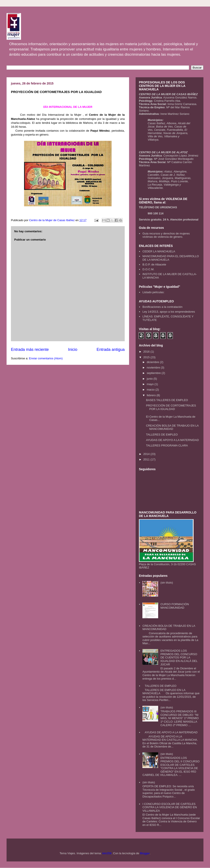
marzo (151, 390)
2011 (147, 459)
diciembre (153, 362)
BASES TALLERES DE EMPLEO (167, 400)
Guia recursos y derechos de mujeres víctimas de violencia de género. (166, 235)
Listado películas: (153, 292)
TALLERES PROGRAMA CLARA (167, 445)
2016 (147, 352)
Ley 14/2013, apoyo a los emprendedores (169, 312)
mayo (151, 384)
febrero (152, 395)
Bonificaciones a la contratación (162, 307)
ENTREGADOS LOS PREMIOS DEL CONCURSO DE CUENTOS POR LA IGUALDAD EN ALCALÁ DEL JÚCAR (179, 657)
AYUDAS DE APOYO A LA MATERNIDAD (172, 440)
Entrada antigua (111, 350)
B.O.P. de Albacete (154, 264)
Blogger (145, 853)
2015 (147, 357)
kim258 (107, 853)
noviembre (154, 368)
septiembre (154, 373)
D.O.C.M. (148, 269)
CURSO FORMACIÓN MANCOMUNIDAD (175, 606)
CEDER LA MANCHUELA (159, 251)
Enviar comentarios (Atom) (46, 358)
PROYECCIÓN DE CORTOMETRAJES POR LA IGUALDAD (171, 407)
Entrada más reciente (30, 350)
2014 (147, 454)
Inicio (73, 350)
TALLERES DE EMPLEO (162, 435)
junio (150, 379)
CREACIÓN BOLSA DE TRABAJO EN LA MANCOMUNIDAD (172, 427)
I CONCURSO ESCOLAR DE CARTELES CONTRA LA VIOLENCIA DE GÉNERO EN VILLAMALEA (170, 807)
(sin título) (167, 583)
